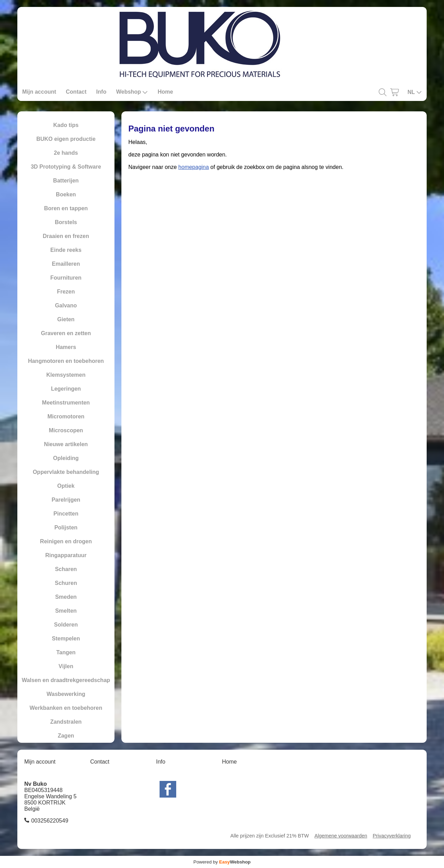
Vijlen (66, 666)
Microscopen (66, 430)
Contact (76, 92)
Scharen (66, 569)
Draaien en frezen (66, 236)
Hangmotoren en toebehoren (66, 361)
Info (101, 92)
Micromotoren (66, 416)
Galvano (66, 305)
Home (165, 92)
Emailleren (66, 264)
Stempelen (66, 639)
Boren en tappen (66, 208)
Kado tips (66, 125)
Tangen (66, 652)
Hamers (66, 347)
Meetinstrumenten (66, 403)
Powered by (222, 862)
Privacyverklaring (392, 836)
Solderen (66, 625)
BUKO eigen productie (66, 139)
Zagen (66, 736)
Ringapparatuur (66, 555)
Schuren (66, 583)
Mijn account (39, 92)
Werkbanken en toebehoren (66, 708)
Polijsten (66, 527)
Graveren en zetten (66, 333)
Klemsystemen (66, 375)
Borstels (66, 222)
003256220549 (50, 821)
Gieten (66, 319)
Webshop (132, 92)
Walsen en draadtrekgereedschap (66, 680)
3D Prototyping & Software (66, 167)
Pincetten (66, 514)
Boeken (66, 194)
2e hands (66, 153)
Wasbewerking (66, 694)
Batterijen (66, 181)
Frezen (66, 292)
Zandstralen (66, 722)
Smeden (66, 597)
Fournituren (66, 278)
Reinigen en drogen (66, 541)
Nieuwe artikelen (66, 444)
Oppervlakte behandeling (66, 472)
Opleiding (66, 458)
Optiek (66, 486)
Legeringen (66, 389)
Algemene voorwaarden (341, 836)
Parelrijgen (66, 500)
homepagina (194, 167)
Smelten (66, 611)
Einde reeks (66, 250)
